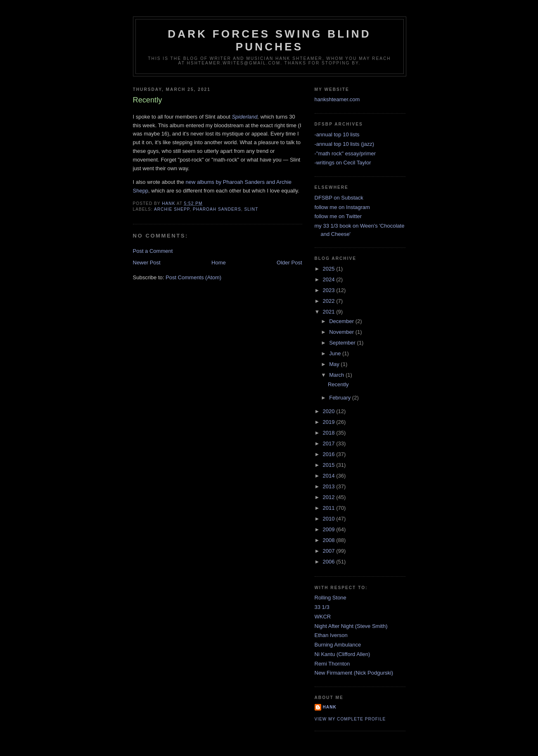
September (343, 343)
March (337, 375)
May (335, 364)
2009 (330, 529)
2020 (330, 411)
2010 (330, 519)
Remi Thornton (332, 664)
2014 (330, 476)
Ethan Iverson (331, 635)
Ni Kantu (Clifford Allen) (342, 654)
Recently (338, 384)
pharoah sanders (217, 209)
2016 (330, 454)
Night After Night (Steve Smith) (351, 626)
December (342, 321)
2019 (330, 422)
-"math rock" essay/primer (345, 153)
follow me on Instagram (342, 207)
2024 (330, 279)
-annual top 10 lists (337, 134)
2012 (330, 497)
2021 (330, 312)
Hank (330, 707)
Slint (251, 209)
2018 (330, 433)
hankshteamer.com (337, 99)
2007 (330, 551)
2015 (330, 465)
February (341, 398)
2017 (330, 443)
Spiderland (244, 117)
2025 (330, 269)
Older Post (289, 263)
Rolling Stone (331, 598)
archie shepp (172, 209)
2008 (330, 540)
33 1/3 (322, 607)
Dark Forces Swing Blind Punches (269, 40)
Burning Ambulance (338, 645)
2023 (330, 290)
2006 (330, 562)
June (336, 353)
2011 (330, 508)
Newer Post (147, 263)
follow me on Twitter (338, 216)
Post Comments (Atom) (193, 277)
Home (219, 263)
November (342, 332)
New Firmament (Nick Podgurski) (354, 673)
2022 (330, 301)
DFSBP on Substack (339, 198)
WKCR (323, 617)
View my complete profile (350, 719)
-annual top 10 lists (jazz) (345, 144)
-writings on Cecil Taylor (343, 163)
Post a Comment (153, 251)
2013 (330, 486)
